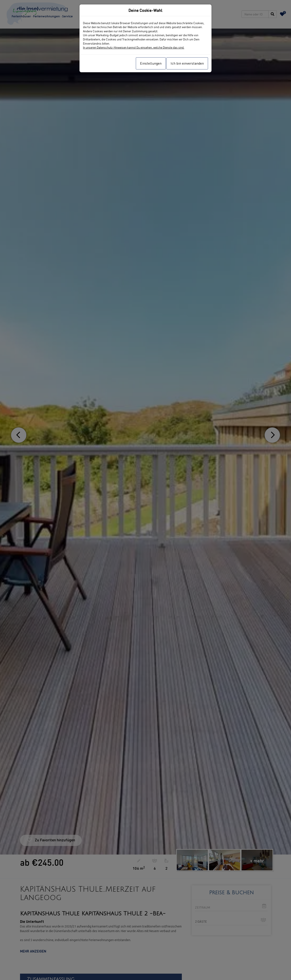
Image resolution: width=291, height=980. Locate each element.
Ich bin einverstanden (187, 63)
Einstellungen (151, 63)
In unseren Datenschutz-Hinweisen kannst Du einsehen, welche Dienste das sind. (134, 47)
